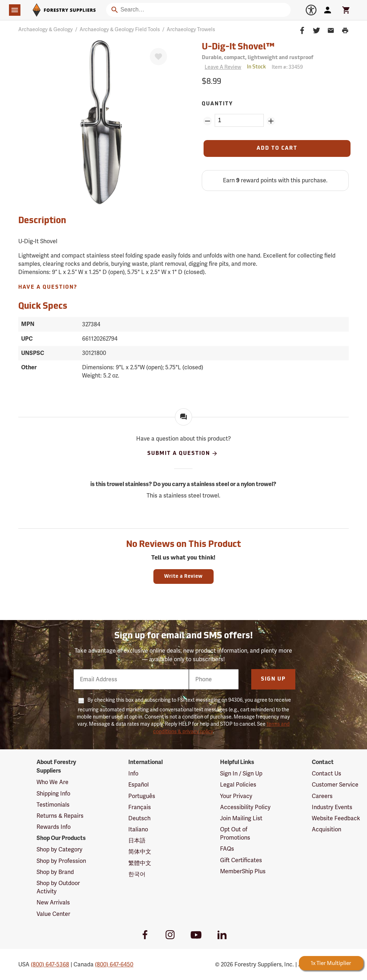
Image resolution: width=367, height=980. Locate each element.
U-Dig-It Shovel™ (238, 47)
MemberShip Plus (243, 871)
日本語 (137, 840)
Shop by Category (59, 849)
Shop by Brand (55, 872)
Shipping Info (53, 794)
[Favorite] (158, 57)
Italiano (138, 829)
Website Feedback (336, 818)
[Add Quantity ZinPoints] (271, 121)
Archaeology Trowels (191, 29)
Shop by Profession (61, 861)
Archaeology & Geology (46, 29)
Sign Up (273, 679)
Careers (322, 796)
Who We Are (53, 782)
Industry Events (332, 807)
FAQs (227, 849)
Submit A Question (183, 453)
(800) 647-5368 (50, 964)
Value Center (53, 914)
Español (139, 785)
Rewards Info (54, 827)
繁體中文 (140, 863)
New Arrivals (53, 902)
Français (140, 807)
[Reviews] (221, 67)
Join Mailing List (241, 818)
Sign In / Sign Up (241, 774)
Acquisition (327, 829)
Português (142, 796)
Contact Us (327, 774)
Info (133, 774)
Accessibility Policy (245, 807)
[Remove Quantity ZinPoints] (208, 121)
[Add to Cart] (277, 148)
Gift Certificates (241, 860)
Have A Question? (48, 287)
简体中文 (140, 852)
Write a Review (183, 577)
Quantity (217, 104)
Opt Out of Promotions (235, 834)
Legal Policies (238, 785)
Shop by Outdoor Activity (58, 887)
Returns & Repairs (60, 816)
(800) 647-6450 (114, 964)
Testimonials (53, 805)
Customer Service (335, 785)
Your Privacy (236, 796)
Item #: (287, 67)
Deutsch (139, 818)
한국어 (137, 874)
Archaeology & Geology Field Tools (120, 29)
